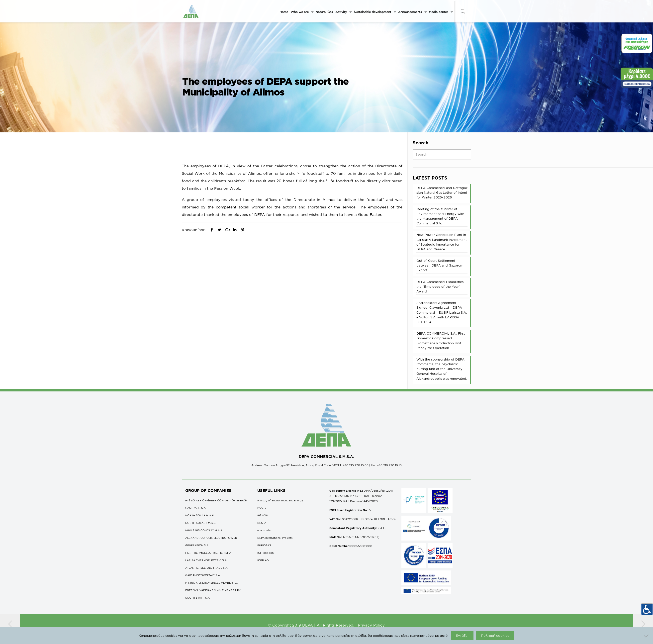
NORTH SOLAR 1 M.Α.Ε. (201, 523)
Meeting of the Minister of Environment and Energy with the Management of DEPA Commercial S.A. (440, 216)
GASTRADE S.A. (196, 508)
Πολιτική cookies (495, 636)
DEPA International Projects (275, 538)
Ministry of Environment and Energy (280, 500)
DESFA (262, 523)
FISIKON (263, 515)
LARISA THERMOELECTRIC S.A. (206, 560)
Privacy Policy (371, 625)
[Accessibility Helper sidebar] (647, 609)
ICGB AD (263, 560)
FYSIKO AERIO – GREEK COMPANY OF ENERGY (216, 500)
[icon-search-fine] (463, 11)
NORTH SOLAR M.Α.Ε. (200, 515)
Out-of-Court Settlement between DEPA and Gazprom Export (440, 265)
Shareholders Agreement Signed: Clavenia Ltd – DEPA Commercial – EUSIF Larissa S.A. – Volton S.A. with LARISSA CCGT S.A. (442, 312)
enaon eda (264, 530)
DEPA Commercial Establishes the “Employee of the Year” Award (440, 286)
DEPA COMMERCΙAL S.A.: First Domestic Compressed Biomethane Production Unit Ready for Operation (441, 341)
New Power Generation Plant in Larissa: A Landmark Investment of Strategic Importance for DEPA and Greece (442, 242)
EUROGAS (264, 545)
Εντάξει (462, 636)
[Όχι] (647, 636)
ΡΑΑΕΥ (262, 508)
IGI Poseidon (265, 553)
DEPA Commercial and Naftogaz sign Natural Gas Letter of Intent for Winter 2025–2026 (442, 192)
